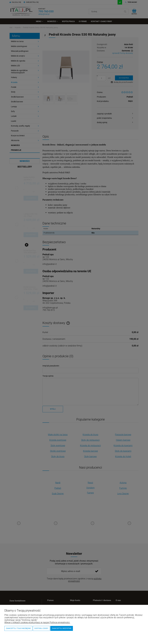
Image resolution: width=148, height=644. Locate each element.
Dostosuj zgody (41, 628)
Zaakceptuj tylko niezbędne (18, 628)
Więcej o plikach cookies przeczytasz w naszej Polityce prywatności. (37, 622)
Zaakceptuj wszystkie (62, 628)
